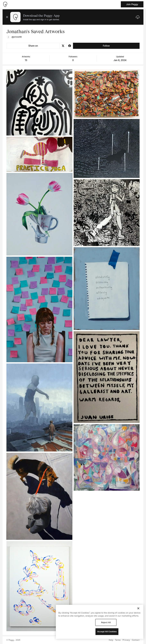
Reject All (106, 622)
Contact (136, 640)
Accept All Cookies (107, 631)
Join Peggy (132, 4)
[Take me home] (5, 4)
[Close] (138, 608)
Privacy (126, 640)
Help (111, 640)
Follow (106, 46)
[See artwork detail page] (39, 103)
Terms (118, 640)
